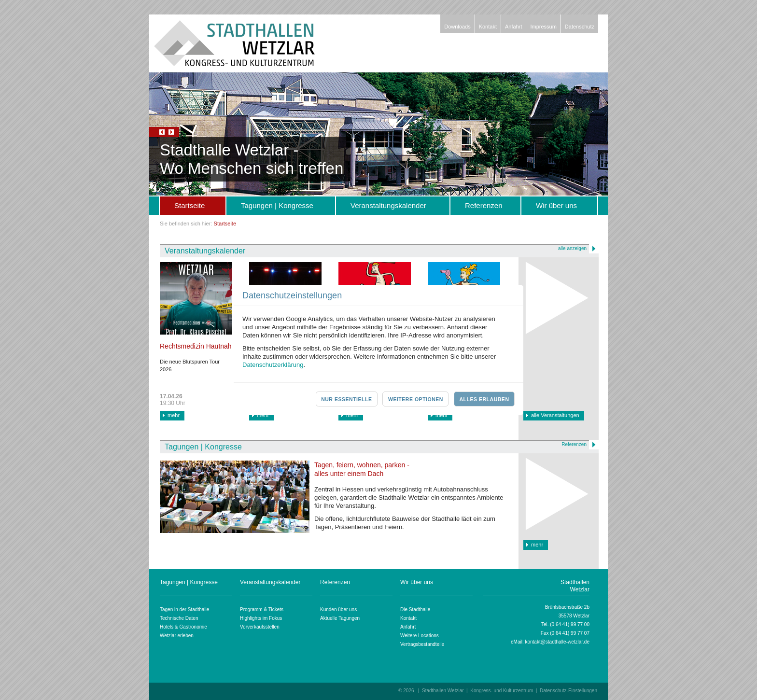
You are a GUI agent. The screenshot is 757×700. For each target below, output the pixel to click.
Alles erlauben (484, 399)
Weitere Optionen (416, 399)
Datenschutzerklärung (273, 365)
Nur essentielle (346, 399)
